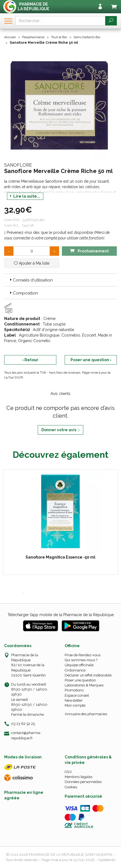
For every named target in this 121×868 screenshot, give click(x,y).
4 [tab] (48, 593)
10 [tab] (98, 593)
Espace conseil (77, 695)
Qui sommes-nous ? (81, 660)
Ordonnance (75, 670)
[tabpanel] (60, 522)
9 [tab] (90, 593)
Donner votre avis (60, 430)
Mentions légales (79, 777)
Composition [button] (23, 293)
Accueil (10, 37)
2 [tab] (31, 593)
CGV (68, 772)
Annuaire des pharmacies (86, 714)
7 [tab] (73, 593)
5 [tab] (56, 593)
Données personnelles (83, 782)
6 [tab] (65, 593)
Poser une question (80, 680)
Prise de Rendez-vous (83, 655)
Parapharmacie (33, 37)
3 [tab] (40, 593)
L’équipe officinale (79, 665)
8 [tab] (81, 593)
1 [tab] (23, 593)
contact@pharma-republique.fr (26, 735)
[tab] (60, 280)
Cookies (71, 787)
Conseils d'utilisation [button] (31, 280)
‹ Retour (30, 360)
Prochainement (89, 251)
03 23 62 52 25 (23, 724)
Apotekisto (107, 860)
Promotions (74, 690)
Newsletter (74, 700)
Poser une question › (91, 360)
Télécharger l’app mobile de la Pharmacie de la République (61, 615)
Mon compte (75, 705)
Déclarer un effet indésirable (88, 675)
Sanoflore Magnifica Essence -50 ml (60, 557)
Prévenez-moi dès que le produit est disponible (49, 232)
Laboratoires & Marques (84, 685)
